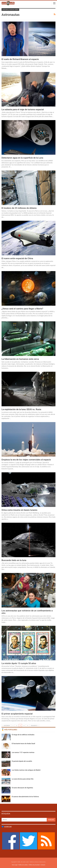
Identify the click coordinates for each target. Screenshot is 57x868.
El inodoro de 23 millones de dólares (19, 208)
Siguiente (34, 725)
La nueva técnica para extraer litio (23, 779)
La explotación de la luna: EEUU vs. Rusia (21, 409)
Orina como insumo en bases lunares (19, 510)
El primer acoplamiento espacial (17, 714)
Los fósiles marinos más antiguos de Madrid (26, 770)
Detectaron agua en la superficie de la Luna (22, 158)
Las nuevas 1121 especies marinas (23, 752)
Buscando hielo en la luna (14, 560)
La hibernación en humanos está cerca (20, 359)
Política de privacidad (34, 865)
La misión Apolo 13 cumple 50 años (19, 663)
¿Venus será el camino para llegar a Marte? (22, 309)
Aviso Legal (15, 865)
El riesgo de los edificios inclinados (23, 735)
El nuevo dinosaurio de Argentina (22, 788)
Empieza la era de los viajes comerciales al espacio (26, 460)
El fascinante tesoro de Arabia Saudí (23, 744)
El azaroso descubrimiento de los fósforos (25, 797)
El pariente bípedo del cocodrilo (22, 761)
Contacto (43, 865)
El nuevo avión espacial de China (17, 258)
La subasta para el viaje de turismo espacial (23, 109)
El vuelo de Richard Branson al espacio (20, 59)
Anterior (6, 725)
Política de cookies (23, 865)
